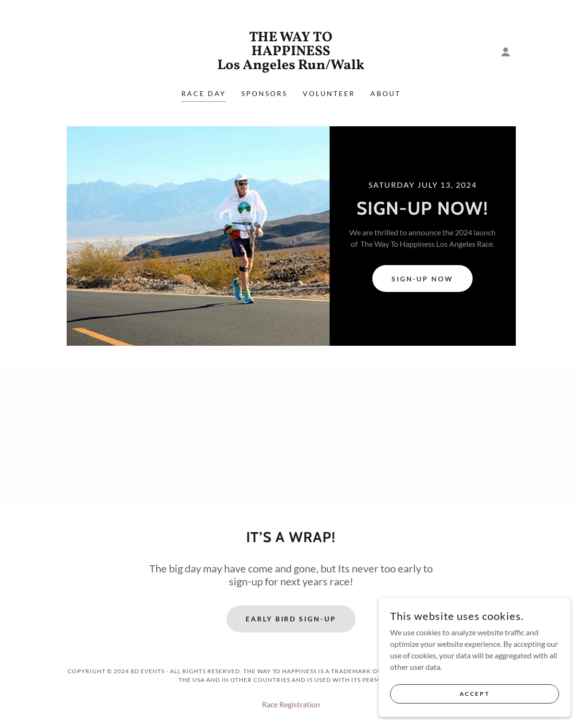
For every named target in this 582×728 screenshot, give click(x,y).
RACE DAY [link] (204, 93)
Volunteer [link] (329, 93)
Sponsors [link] (264, 93)
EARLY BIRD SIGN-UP (291, 619)
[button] (506, 52)
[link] (291, 66)
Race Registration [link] (291, 704)
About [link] (386, 93)
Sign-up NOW (423, 279)
